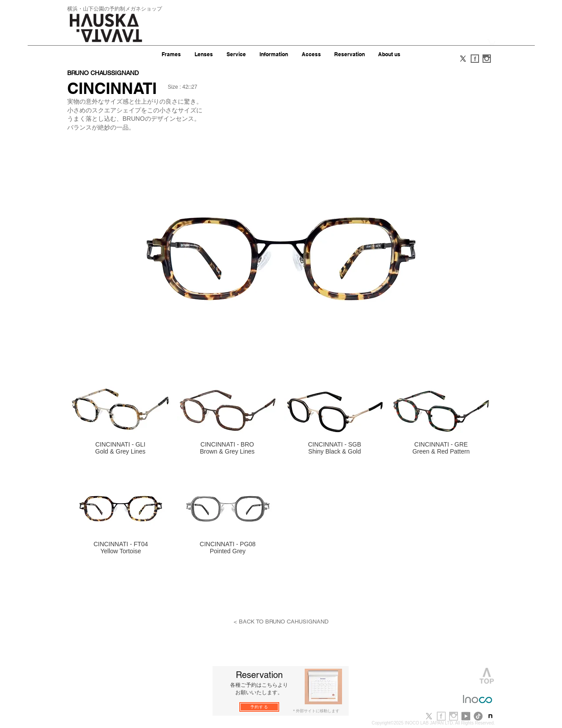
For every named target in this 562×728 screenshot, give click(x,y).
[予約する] (259, 707)
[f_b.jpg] (441, 716)
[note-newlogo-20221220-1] (490, 716)
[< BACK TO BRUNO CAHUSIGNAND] (281, 622)
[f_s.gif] (475, 59)
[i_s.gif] (487, 59)
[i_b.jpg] (454, 716)
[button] (491, 42)
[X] (463, 59)
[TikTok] (478, 716)
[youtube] (466, 716)
